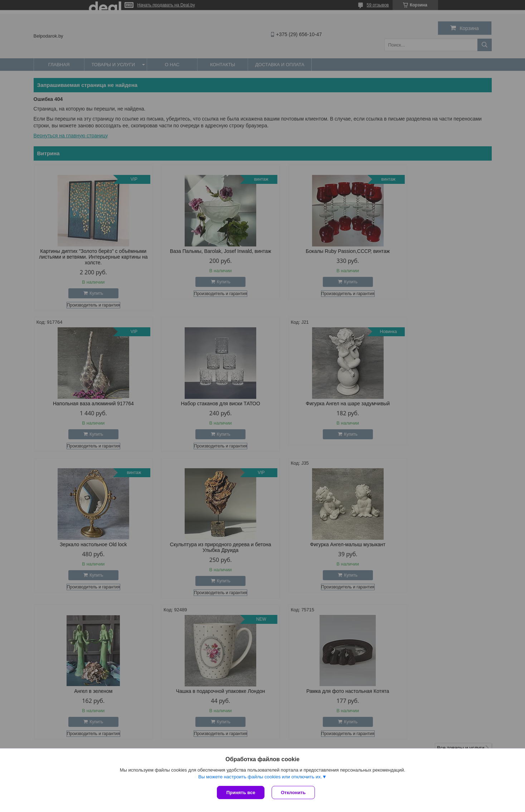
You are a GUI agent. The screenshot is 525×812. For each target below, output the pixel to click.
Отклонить (293, 793)
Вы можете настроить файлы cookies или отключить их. (260, 777)
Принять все (241, 793)
